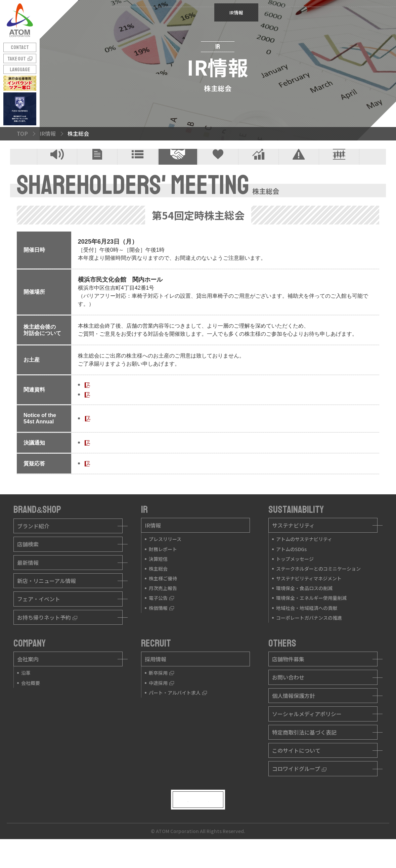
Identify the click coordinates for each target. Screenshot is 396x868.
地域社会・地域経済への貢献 (307, 626)
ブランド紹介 (33, 544)
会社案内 (28, 677)
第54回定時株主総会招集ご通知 (121, 403)
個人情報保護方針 (294, 714)
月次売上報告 (258, 166)
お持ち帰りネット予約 (47, 635)
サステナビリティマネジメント (309, 596)
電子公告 (299, 166)
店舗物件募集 (288, 677)
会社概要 (31, 701)
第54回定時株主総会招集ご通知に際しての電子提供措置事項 (156, 413)
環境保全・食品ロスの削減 (304, 607)
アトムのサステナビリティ (304, 557)
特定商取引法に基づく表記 (304, 750)
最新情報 (28, 581)
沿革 (26, 691)
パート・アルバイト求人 (178, 711)
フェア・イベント (39, 617)
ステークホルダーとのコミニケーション (318, 587)
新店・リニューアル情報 (47, 599)
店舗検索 (28, 562)
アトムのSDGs (291, 567)
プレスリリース (57, 166)
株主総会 (178, 166)
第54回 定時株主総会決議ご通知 (122, 461)
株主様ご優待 (218, 166)
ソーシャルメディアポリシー (307, 732)
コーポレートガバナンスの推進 (309, 636)
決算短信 (138, 166)
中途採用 (161, 701)
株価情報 (339, 166)
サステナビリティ (293, 543)
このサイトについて (296, 769)
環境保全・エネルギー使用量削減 (311, 616)
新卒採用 (161, 691)
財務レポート (97, 166)
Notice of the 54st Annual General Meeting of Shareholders (153, 437)
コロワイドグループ (299, 787)
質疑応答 (94, 482)
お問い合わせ (288, 696)
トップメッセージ (295, 577)
